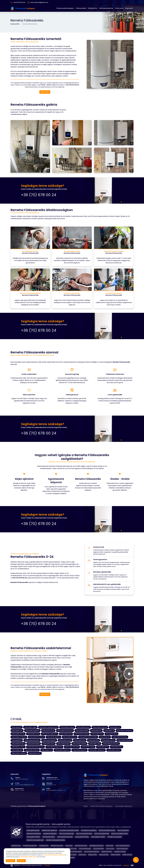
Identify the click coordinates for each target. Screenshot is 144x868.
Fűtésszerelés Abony (111, 734)
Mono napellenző (123, 830)
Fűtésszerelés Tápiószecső (97, 750)
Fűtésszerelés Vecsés (48, 731)
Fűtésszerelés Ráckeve (18, 744)
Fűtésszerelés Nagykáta (49, 740)
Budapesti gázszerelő (57, 846)
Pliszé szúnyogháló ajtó (66, 834)
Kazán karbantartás (122, 849)
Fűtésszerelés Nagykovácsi (54, 747)
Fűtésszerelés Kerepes (34, 744)
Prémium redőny (72, 855)
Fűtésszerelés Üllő (105, 737)
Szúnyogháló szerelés (98, 837)
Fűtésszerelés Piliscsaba (72, 747)
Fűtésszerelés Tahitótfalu (19, 753)
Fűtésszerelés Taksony (114, 750)
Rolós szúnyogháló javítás (120, 834)
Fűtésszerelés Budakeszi (82, 734)
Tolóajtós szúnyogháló (115, 837)
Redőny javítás (93, 855)
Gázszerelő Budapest (85, 849)
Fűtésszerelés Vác (115, 727)
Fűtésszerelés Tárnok (49, 744)
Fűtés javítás (92, 8)
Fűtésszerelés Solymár (108, 740)
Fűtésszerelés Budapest (65, 8)
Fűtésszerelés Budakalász (32, 740)
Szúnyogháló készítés (82, 837)
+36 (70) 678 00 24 (22, 779)
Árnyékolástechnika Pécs (30, 846)
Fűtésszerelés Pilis (17, 740)
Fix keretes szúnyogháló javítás (69, 830)
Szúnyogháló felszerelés (65, 837)
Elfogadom (11, 861)
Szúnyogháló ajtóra (49, 837)
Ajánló (86, 806)
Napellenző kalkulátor (50, 834)
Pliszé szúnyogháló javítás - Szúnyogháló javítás (48, 824)
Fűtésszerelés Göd (96, 731)
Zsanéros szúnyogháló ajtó (35, 840)
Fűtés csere (119, 8)
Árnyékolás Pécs (16, 846)
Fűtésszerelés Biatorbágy (120, 737)
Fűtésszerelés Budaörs (83, 727)
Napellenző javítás (107, 852)
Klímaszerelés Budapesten (92, 852)
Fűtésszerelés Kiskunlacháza (35, 747)
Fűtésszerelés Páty (17, 750)
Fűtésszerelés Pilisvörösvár (36, 737)
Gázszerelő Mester (99, 849)
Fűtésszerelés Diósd (80, 740)
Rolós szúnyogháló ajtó (102, 834)
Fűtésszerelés (81, 8)
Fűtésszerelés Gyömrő (18, 734)
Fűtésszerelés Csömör (18, 747)
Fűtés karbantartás (106, 8)
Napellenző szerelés (120, 852)
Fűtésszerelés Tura (47, 750)
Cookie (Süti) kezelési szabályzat (101, 806)
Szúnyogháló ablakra (33, 837)
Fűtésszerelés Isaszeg (65, 740)
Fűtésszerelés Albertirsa (54, 737)
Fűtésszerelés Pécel (94, 740)
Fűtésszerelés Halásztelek (125, 740)
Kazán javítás (15, 24)
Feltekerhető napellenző (49, 830)
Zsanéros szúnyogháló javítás (55, 840)
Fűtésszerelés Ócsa (103, 747)
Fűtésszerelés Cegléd (30, 727)
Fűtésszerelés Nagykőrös (32, 731)
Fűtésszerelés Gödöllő (82, 731)
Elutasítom (21, 861)
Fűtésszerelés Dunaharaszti (65, 731)
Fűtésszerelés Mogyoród (79, 750)
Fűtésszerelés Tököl (95, 744)
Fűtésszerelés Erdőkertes (79, 744)
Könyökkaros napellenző (89, 830)
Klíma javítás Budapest (75, 852)
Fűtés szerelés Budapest (123, 846)
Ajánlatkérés (45, 92)
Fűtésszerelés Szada (35, 753)
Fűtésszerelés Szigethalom (50, 734)
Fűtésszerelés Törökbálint (19, 737)
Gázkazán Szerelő (72, 849)
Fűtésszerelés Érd (17, 727)
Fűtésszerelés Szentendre (100, 727)
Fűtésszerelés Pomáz (33, 734)
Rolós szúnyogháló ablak (84, 834)
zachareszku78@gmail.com (25, 785)
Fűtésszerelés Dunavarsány (111, 744)
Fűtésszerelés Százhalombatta (88, 737)
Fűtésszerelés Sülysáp (88, 747)
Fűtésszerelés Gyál (17, 731)
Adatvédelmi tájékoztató (124, 806)
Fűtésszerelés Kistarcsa (70, 737)
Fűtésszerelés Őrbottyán (32, 750)
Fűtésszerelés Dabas (66, 734)
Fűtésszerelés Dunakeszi (67, 727)
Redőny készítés (104, 855)
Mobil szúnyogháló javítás (107, 830)
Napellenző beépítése (34, 834)
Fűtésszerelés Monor (97, 734)
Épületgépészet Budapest (96, 846)
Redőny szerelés (115, 855)
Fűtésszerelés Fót (109, 731)
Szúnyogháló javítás (33, 830)
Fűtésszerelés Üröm (116, 747)
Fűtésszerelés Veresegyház (124, 731)
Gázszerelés (69, 846)
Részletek (47, 865)
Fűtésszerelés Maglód (64, 744)
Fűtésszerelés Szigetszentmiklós (48, 727)
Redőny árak (82, 855)
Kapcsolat (129, 8)
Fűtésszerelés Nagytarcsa (62, 750)
